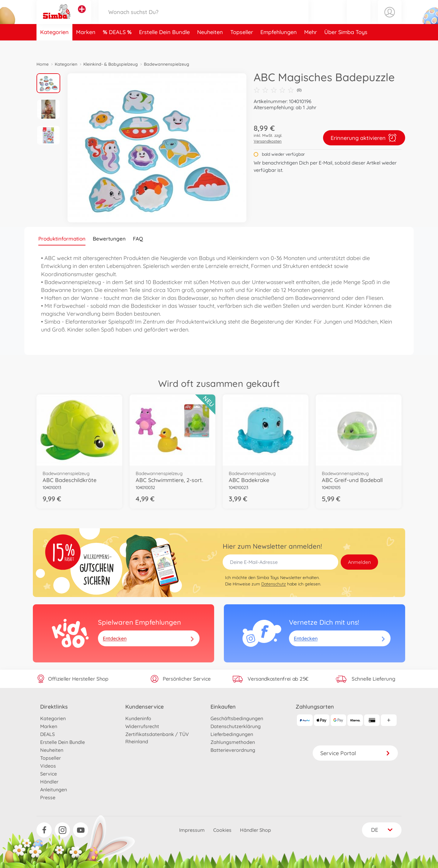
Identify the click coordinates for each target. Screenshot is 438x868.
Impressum (192, 830)
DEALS (118, 47)
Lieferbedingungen (232, 734)
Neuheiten (210, 47)
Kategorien (54, 47)
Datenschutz (274, 584)
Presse (48, 797)
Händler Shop (255, 830)
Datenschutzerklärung (236, 726)
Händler (49, 782)
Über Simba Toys (346, 47)
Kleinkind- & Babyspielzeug (111, 64)
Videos (48, 766)
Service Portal (355, 753)
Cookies (222, 830)
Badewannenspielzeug (167, 64)
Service (49, 774)
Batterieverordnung (233, 750)
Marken (86, 47)
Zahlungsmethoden (233, 742)
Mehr (311, 47)
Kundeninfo (138, 718)
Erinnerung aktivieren (364, 138)
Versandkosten (268, 141)
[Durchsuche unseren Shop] (203, 19)
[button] (359, 19)
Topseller (242, 47)
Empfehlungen (279, 47)
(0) (278, 90)
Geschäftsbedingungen (237, 718)
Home (43, 64)
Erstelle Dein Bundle (164, 47)
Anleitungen (54, 790)
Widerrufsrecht (142, 726)
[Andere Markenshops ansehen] (82, 16)
